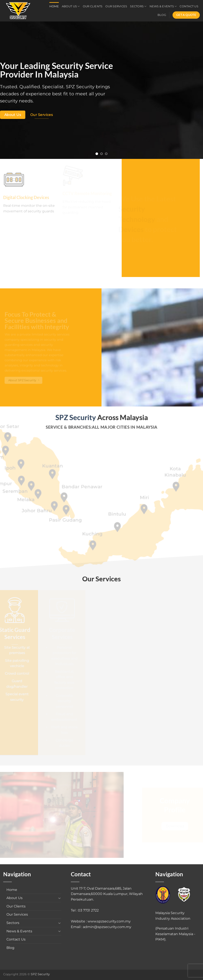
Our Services (116, 6)
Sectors (138, 6)
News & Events (163, 6)
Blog (162, 15)
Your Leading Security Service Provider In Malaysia (56, 70)
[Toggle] (60, 898)
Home (54, 6)
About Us (71, 6)
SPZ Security (80, 87)
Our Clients (93, 6)
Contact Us (189, 6)
